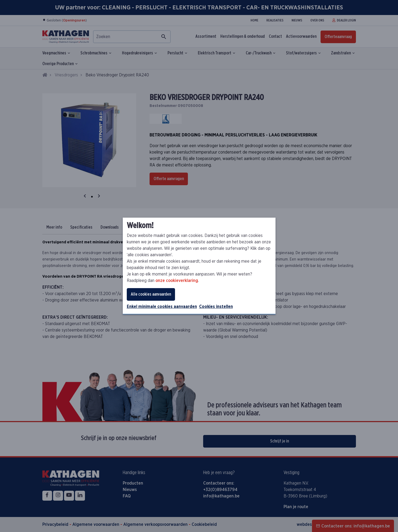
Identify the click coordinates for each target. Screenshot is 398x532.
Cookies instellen (216, 307)
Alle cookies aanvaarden (151, 294)
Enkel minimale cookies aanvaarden (162, 307)
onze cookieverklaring (177, 281)
